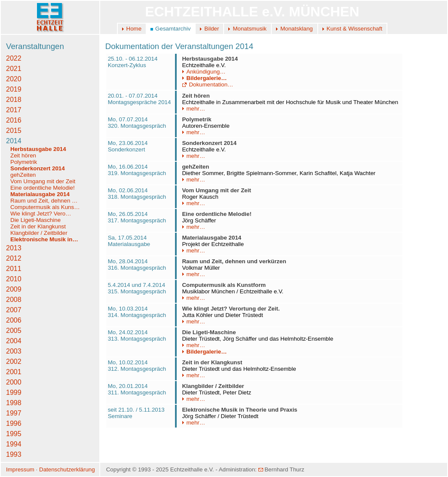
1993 (14, 454)
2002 (14, 362)
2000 (14, 382)
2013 (14, 248)
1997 (14, 413)
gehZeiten (23, 175)
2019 (14, 89)
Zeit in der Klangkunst (38, 226)
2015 (14, 131)
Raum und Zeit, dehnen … (44, 201)
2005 (14, 331)
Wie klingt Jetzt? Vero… (41, 214)
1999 (14, 392)
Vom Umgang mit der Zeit (43, 181)
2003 (14, 351)
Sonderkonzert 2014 (38, 168)
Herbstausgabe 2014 (38, 149)
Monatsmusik (250, 29)
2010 (14, 279)
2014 (14, 141)
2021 (14, 69)
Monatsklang (297, 29)
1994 (14, 444)
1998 (14, 403)
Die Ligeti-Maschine (35, 220)
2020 (14, 79)
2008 (14, 300)
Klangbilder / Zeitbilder (39, 233)
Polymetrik (24, 162)
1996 (14, 423)
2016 (14, 120)
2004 (14, 341)
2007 (14, 310)
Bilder (212, 29)
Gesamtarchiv (173, 29)
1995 (14, 434)
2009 (14, 289)
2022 (14, 58)
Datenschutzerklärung (67, 469)
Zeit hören (23, 155)
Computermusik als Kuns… (45, 207)
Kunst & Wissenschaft (355, 29)
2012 (14, 258)
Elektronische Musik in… (44, 239)
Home (134, 29)
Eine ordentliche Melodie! (43, 188)
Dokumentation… (207, 85)
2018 (14, 100)
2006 (14, 320)
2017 (14, 110)
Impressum (20, 469)
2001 (14, 372)
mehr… (193, 109)
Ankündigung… (204, 72)
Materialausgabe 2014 (40, 194)
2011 (14, 269)
